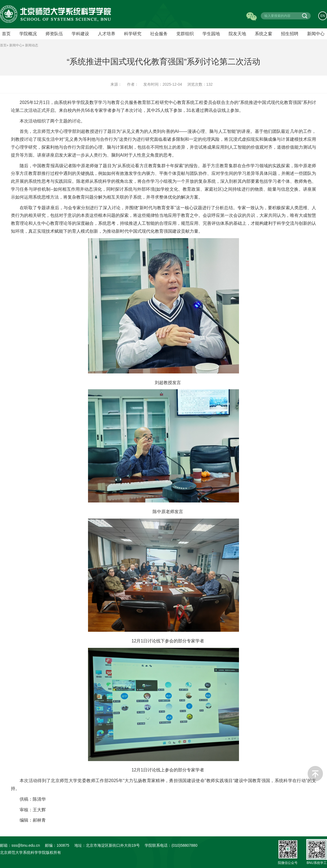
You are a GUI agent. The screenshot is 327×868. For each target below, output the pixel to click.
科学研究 (133, 34)
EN (323, 16)
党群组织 (185, 34)
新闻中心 (316, 34)
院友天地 (237, 34)
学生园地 (211, 34)
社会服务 (159, 34)
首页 (3, 45)
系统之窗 (264, 34)
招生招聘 (290, 34)
